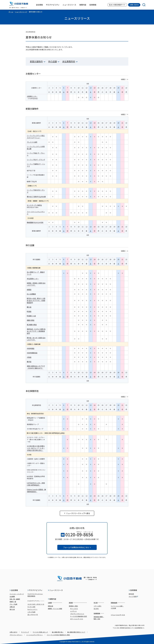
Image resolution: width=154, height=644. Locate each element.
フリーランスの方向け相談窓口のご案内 (58, 635)
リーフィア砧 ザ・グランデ (36, 160)
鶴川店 (29, 307)
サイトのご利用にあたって (40, 632)
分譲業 (50, 603)
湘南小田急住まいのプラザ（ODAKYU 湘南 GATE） (36, 367)
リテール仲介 (98, 606)
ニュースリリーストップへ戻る (77, 513)
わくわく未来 (31, 607)
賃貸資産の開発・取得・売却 (99, 618)
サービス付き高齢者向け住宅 (78, 616)
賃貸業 (71, 603)
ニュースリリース (21, 12)
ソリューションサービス (118, 615)
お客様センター (32, 96)
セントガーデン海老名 (34, 205)
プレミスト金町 (32, 142)
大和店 (29, 357)
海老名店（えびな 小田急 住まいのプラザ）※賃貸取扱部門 (36, 331)
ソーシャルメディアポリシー (35, 635)
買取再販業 (114, 603)
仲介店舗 (54, 61)
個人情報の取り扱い (58, 632)
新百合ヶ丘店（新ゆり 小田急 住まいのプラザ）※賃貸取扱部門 (36, 300)
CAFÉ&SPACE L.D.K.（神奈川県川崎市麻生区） (36, 484)
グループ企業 (13, 604)
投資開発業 (97, 613)
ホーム (11, 12)
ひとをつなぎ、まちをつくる (36, 604)
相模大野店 (31, 320)
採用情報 (133, 590)
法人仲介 (96, 609)
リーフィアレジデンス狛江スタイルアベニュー (36, 137)
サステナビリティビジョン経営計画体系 (35, 595)
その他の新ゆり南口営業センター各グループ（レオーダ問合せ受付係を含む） (36, 448)
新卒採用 (131, 594)
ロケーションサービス (77, 619)
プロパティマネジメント (77, 614)
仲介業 (96, 603)
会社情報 (14, 590)
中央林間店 (31, 348)
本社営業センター (33, 279)
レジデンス (73, 611)
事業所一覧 (13, 602)
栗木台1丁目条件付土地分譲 (36, 197)
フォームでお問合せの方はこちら (77, 547)
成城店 (29, 290)
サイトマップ (25, 632)
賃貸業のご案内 (73, 606)
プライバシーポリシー (16, 635)
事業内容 (52, 599)
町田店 (29, 311)
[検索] (143, 5)
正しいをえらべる (33, 614)
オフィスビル (74, 609)
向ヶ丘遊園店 (31, 294)
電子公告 (12, 609)
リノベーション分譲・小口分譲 (117, 607)
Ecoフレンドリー (33, 609)
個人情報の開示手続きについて (76, 632)
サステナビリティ (35, 590)
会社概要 (12, 596)
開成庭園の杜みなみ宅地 (35, 222)
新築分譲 (50, 606)
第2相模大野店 (32, 325)
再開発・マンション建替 (55, 609)
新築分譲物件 (38, 61)
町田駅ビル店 (31, 316)
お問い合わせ (134, 5)
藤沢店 (29, 362)
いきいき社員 (31, 612)
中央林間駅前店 (32, 353)
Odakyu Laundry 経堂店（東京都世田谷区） (36, 491)
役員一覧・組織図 (15, 599)
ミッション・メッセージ (17, 594)
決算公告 (12, 607)
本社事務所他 (70, 61)
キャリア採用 (133, 596)
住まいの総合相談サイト (117, 5)
